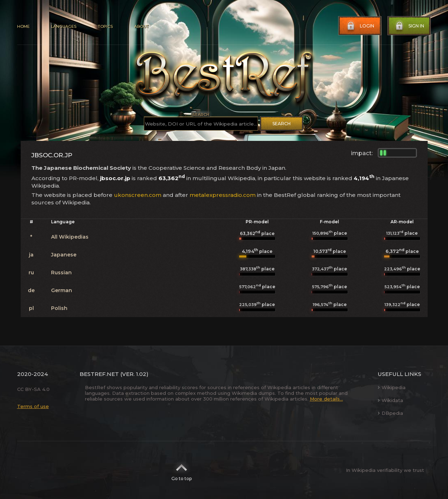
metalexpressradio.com (223, 195)
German (62, 290)
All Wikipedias (70, 237)
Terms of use (33, 406)
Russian (61, 273)
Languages (64, 26)
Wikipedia (392, 387)
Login (360, 26)
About (141, 26)
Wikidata (390, 400)
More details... (326, 399)
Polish (59, 308)
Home (23, 26)
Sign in (409, 26)
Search (281, 124)
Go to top (182, 470)
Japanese (64, 255)
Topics (105, 26)
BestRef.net (99, 374)
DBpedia (390, 413)
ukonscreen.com (138, 195)
